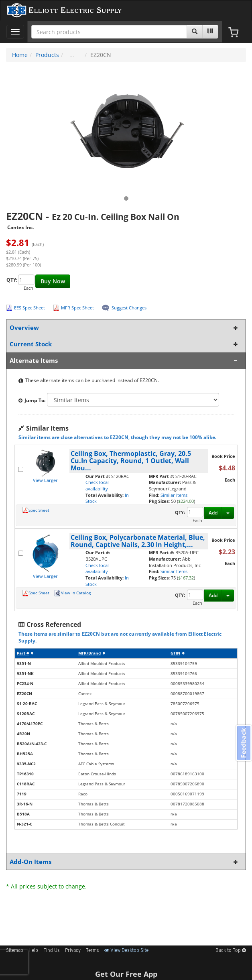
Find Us (52, 951)
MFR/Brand (92, 653)
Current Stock (124, 344)
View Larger (45, 480)
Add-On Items (124, 862)
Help (33, 951)
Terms (92, 951)
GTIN (178, 653)
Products (47, 55)
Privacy (73, 951)
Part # (25, 653)
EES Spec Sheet (29, 308)
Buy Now (53, 281)
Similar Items (174, 495)
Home (20, 55)
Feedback (244, 743)
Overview (124, 328)
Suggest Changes (129, 308)
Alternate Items (124, 361)
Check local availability (97, 485)
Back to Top (231, 951)
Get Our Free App (126, 974)
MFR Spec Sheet (77, 308)
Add (213, 513)
